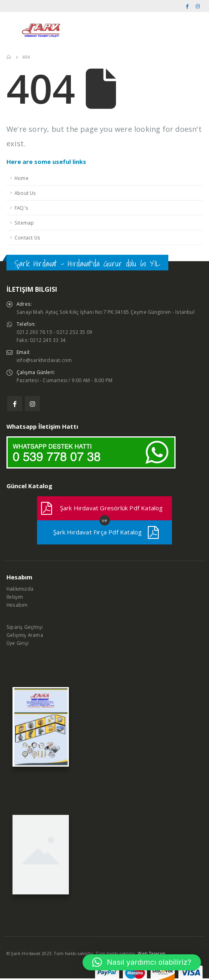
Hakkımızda (20, 589)
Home (22, 178)
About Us (25, 193)
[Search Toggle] (194, 30)
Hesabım (17, 605)
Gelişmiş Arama (25, 635)
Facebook (15, 404)
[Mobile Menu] (12, 30)
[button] (142, 962)
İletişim (15, 597)
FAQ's (21, 208)
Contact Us (27, 237)
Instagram (32, 404)
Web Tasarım (152, 953)
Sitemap (24, 223)
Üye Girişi (18, 643)
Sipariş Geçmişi (25, 627)
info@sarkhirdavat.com (44, 360)
